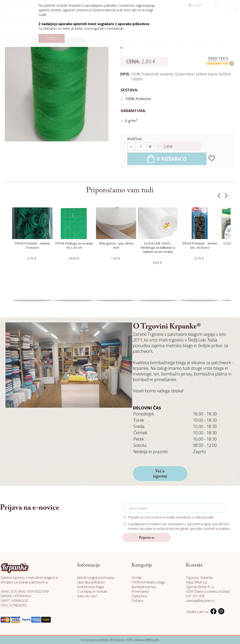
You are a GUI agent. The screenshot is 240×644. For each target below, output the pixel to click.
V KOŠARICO (167, 159)
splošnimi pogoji (199, 524)
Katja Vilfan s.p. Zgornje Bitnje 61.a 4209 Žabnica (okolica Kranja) (208, 587)
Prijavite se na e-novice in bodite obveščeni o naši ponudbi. (171, 517)
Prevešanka (140, 591)
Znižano (137, 601)
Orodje (137, 578)
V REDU (52, 38)
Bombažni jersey (144, 587)
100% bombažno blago (149, 582)
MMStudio (152, 640)
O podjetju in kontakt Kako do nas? (92, 594)
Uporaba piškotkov (91, 582)
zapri (195, 5)
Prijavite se (147, 538)
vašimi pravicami (168, 529)
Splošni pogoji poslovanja (96, 578)
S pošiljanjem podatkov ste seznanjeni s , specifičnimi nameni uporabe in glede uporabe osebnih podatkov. (179, 526)
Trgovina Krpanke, (200, 578)
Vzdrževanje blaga (90, 587)
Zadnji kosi (139, 596)
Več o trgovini (160, 474)
